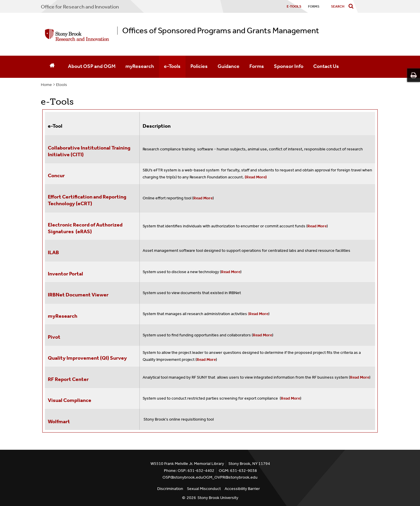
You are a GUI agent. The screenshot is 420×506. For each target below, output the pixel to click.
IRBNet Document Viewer (78, 295)
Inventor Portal (65, 274)
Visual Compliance (70, 400)
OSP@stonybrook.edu (183, 477)
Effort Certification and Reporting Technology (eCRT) (87, 200)
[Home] (52, 67)
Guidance (229, 66)
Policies (199, 66)
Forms (257, 66)
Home (46, 85)
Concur (56, 175)
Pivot (54, 337)
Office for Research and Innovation (80, 7)
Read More (203, 198)
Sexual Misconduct (204, 489)
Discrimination (170, 489)
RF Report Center (69, 379)
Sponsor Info (289, 66)
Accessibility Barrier (242, 489)
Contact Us (326, 66)
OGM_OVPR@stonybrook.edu (230, 477)
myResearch (140, 66)
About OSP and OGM (92, 66)
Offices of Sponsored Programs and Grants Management (221, 31)
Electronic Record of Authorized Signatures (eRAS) (85, 228)
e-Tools (172, 66)
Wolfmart (59, 421)
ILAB (53, 252)
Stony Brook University (218, 498)
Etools (62, 85)
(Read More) (256, 177)
